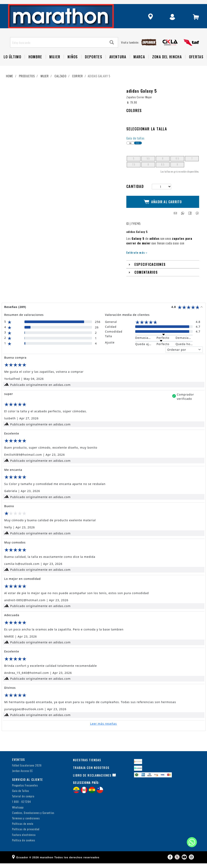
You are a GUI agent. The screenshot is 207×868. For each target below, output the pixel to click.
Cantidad (135, 194)
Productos (27, 84)
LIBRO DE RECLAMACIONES (92, 780)
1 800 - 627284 (22, 807)
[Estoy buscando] (58, 51)
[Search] (112, 51)
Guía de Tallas (21, 796)
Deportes (93, 65)
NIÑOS (73, 65)
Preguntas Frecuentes (25, 790)
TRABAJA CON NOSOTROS (91, 772)
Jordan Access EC (23, 776)
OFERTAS (196, 65)
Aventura (118, 65)
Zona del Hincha (167, 65)
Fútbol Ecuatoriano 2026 (27, 770)
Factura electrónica (24, 839)
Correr (78, 84)
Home (10, 84)
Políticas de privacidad (26, 834)
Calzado (61, 84)
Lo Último (12, 65)
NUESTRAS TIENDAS (87, 764)
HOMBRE (35, 65)
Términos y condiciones (26, 823)
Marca (139, 65)
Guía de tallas (135, 146)
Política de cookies (24, 845)
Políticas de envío (23, 829)
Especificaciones (150, 269)
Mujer (55, 65)
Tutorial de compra (23, 801)
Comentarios (146, 277)
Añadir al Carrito (163, 208)
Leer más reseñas (103, 728)
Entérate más (137, 257)
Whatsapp (18, 812)
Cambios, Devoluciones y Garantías (33, 817)
